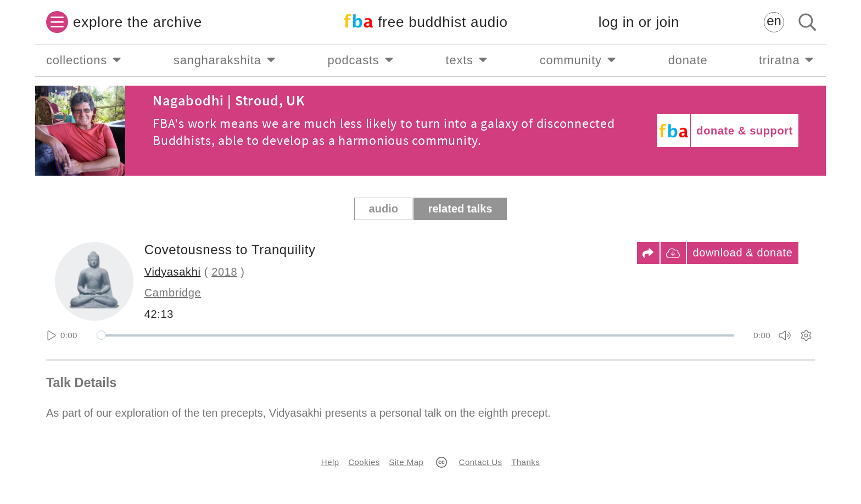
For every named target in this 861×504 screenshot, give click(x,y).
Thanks (525, 462)
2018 (224, 272)
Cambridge (173, 293)
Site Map (406, 462)
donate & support (745, 131)
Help (330, 462)
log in (639, 22)
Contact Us (481, 462)
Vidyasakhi (173, 272)
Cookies (364, 462)
